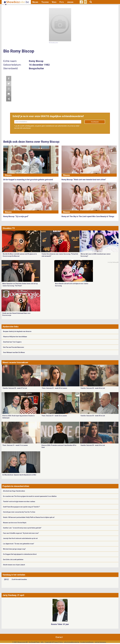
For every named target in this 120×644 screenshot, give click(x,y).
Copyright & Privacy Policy (54, 642)
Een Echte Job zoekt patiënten (13, 560)
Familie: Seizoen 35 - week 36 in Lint (93, 388)
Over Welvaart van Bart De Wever (14, 352)
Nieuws (35, 2)
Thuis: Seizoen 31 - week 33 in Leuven (54, 388)
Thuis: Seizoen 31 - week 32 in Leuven (54, 416)
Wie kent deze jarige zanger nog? (14, 549)
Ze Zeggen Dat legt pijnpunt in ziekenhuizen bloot (20, 554)
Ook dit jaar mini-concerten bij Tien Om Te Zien (19, 512)
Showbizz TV (9, 228)
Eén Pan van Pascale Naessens (14, 347)
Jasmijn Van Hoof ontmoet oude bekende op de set (20, 538)
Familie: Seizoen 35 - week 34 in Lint (93, 445)
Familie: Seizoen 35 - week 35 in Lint (93, 416)
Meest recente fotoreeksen (15, 362)
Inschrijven (95, 122)
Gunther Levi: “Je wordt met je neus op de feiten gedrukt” (22, 528)
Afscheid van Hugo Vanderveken (14, 491)
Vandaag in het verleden (14, 575)
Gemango (103, 642)
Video (54, 2)
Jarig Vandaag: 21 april (13, 595)
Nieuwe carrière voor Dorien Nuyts (15, 523)
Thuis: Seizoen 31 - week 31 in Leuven (15, 445)
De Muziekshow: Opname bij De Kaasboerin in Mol (19, 475)
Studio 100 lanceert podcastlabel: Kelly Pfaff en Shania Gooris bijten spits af (29, 517)
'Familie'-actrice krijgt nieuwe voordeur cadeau (19, 501)
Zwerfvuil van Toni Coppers (12, 342)
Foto (62, 2)
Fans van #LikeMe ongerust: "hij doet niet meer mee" (21, 533)
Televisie (45, 2)
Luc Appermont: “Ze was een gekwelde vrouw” (19, 544)
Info (42, 642)
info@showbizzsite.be (72, 642)
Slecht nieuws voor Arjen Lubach (14, 565)
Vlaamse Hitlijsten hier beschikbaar (15, 337)
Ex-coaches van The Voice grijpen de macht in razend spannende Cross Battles (30, 496)
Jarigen (70, 2)
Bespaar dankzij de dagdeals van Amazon (17, 331)
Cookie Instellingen (87, 642)
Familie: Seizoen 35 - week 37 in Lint (15, 388)
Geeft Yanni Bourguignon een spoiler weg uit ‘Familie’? (21, 507)
